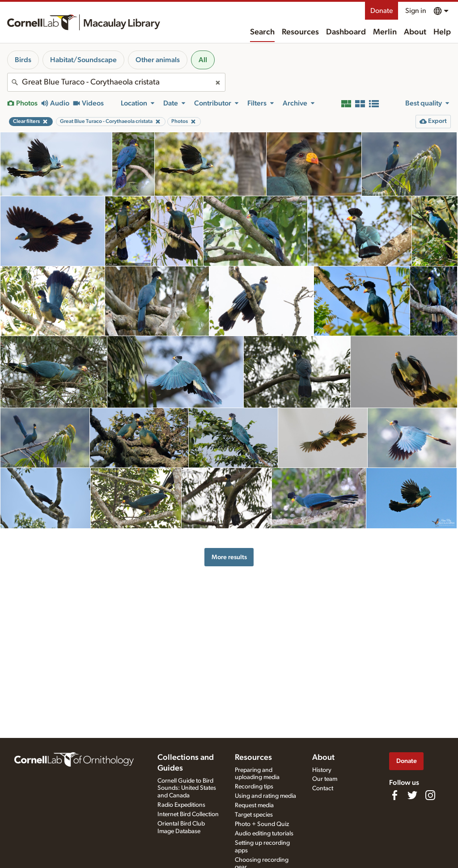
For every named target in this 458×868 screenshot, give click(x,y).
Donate (382, 11)
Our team (325, 779)
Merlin (385, 32)
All (203, 60)
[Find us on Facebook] (394, 795)
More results (229, 557)
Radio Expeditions (181, 805)
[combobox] (116, 82)
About (415, 32)
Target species (254, 815)
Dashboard (346, 32)
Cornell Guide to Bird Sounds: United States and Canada (187, 788)
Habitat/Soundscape (83, 60)
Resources (300, 32)
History (322, 770)
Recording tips (254, 787)
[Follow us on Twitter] (412, 795)
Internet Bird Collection (188, 814)
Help (442, 32)
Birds (23, 60)
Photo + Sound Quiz (262, 824)
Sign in (416, 11)
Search (262, 32)
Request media (254, 805)
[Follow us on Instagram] (430, 795)
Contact (323, 788)
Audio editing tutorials (264, 834)
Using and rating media (265, 796)
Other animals (158, 60)
